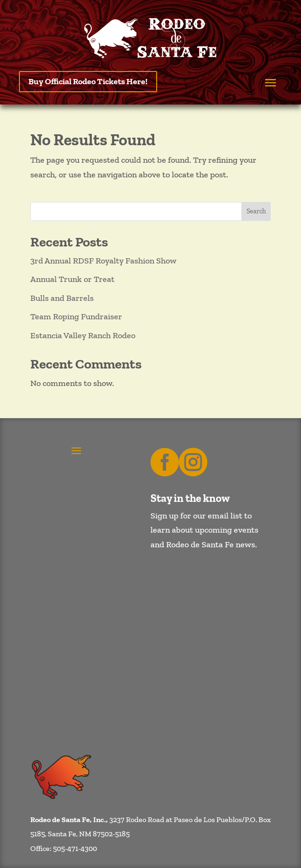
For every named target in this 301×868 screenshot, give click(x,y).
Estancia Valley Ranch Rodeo (83, 335)
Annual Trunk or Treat (72, 279)
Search (256, 211)
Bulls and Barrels (62, 298)
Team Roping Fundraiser (76, 316)
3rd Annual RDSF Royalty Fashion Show (103, 261)
